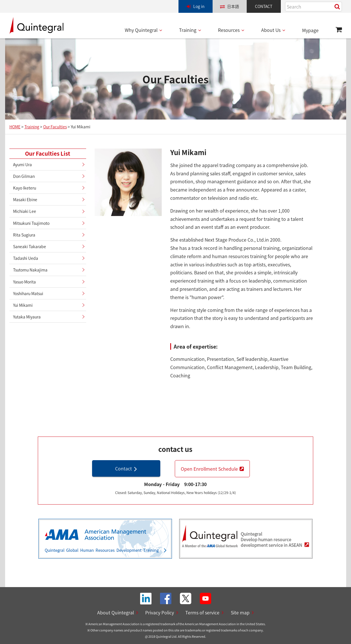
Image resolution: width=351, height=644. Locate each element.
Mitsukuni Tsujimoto (31, 223)
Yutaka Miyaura (27, 317)
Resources (229, 30)
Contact (123, 468)
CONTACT (264, 6)
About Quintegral (116, 612)
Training (188, 30)
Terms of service (202, 612)
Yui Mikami (23, 305)
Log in (199, 6)
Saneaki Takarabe (30, 246)
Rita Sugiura (24, 235)
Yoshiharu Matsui (28, 293)
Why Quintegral (141, 30)
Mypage (310, 30)
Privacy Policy (160, 612)
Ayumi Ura (22, 164)
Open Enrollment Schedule (209, 469)
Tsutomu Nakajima (30, 270)
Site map (240, 612)
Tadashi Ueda (26, 258)
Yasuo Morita (24, 282)
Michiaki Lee (25, 211)
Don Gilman (24, 176)
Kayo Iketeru (25, 188)
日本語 (233, 6)
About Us (271, 30)
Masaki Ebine (25, 199)
